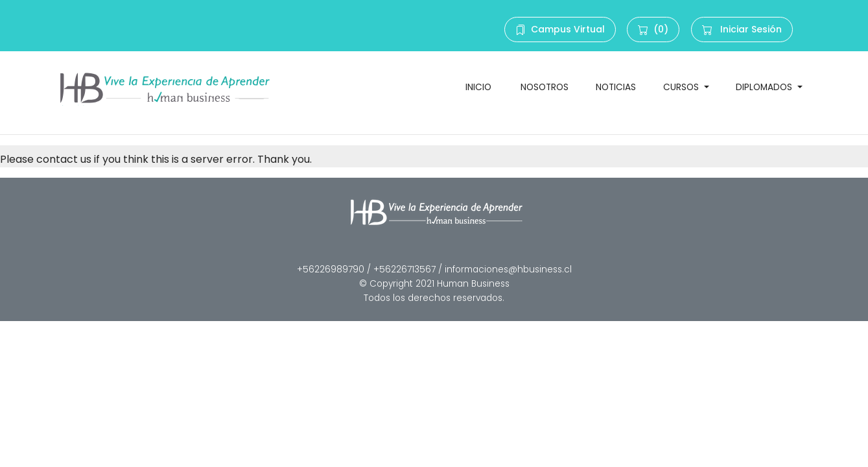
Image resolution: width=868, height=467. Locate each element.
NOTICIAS (616, 87)
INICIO (480, 87)
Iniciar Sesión (742, 29)
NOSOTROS (545, 87)
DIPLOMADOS (765, 87)
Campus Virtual (560, 29)
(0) (653, 29)
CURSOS (682, 87)
